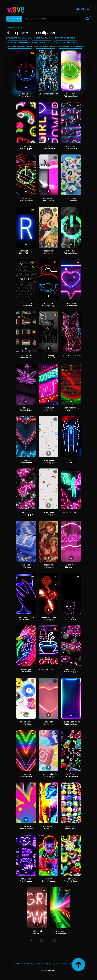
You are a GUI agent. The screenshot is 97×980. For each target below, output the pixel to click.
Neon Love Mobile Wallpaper (26, 514)
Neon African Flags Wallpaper (26, 357)
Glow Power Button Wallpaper (71, 252)
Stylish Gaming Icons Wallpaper (26, 304)
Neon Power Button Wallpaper (26, 95)
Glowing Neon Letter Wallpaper (26, 252)
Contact (19, 963)
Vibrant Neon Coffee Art (49, 669)
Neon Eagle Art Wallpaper (26, 671)
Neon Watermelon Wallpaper (71, 409)
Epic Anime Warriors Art (49, 94)
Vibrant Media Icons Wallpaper (26, 723)
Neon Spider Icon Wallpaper (71, 461)
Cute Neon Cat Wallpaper (71, 618)
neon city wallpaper (64, 38)
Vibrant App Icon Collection (71, 200)
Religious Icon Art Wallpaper (48, 566)
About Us (28, 963)
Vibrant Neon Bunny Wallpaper (26, 828)
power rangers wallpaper (20, 38)
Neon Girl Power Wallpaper (48, 147)
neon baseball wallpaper (71, 47)
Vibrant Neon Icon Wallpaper (26, 147)
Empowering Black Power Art (48, 357)
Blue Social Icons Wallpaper (26, 566)
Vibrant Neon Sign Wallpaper (49, 409)
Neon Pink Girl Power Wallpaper (71, 671)
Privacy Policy (62, 963)
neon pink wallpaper (45, 47)
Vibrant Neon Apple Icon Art (49, 200)
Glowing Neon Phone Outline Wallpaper (71, 723)
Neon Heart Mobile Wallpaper (48, 723)
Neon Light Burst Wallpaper (60, 932)
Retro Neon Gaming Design (49, 304)
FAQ (72, 963)
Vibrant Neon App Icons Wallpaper (48, 618)
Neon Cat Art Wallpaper (71, 355)
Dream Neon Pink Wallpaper (71, 566)
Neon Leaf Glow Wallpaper (26, 409)
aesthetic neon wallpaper (20, 47)
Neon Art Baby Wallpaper (49, 880)
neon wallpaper (43, 38)
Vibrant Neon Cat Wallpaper (48, 828)
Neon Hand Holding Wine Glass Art (26, 618)
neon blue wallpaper (42, 42)
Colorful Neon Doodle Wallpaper (71, 775)
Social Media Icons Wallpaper (49, 461)
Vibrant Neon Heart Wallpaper (26, 775)
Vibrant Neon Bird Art (71, 512)
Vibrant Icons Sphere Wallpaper (71, 828)
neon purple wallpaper (66, 42)
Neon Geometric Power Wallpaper (26, 200)
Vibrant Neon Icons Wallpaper (71, 147)
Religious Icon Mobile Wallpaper (48, 252)
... (59, 940)
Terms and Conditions (44, 963)
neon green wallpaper (18, 42)
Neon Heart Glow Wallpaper (26, 461)
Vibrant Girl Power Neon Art (37, 932)
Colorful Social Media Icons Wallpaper (49, 775)
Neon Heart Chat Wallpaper (71, 304)
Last (64, 940)
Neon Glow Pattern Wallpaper (71, 880)
